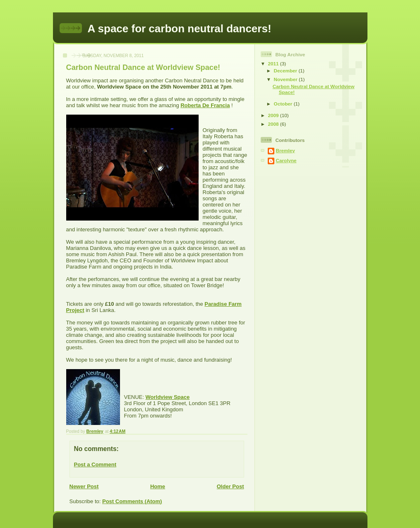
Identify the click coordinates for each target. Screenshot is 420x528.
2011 (274, 64)
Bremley (286, 150)
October (284, 104)
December (286, 71)
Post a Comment (95, 464)
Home (158, 486)
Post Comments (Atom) (132, 501)
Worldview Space (168, 397)
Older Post (230, 486)
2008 (274, 124)
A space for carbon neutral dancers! (180, 29)
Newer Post (84, 486)
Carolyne (286, 160)
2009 (274, 115)
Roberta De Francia (205, 105)
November (286, 79)
